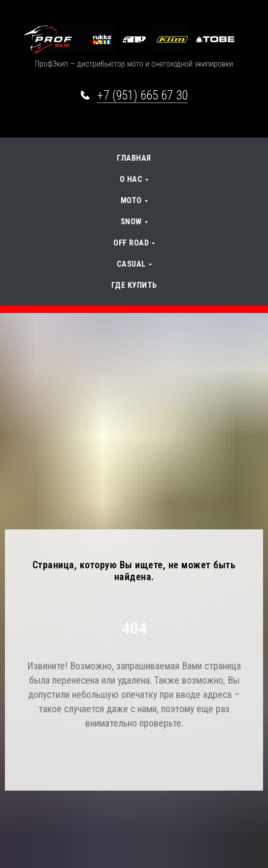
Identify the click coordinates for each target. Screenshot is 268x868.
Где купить (134, 285)
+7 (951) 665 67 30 (142, 95)
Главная (134, 158)
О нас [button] (131, 179)
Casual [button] (131, 264)
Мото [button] (131, 200)
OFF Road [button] (131, 243)
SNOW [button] (131, 222)
